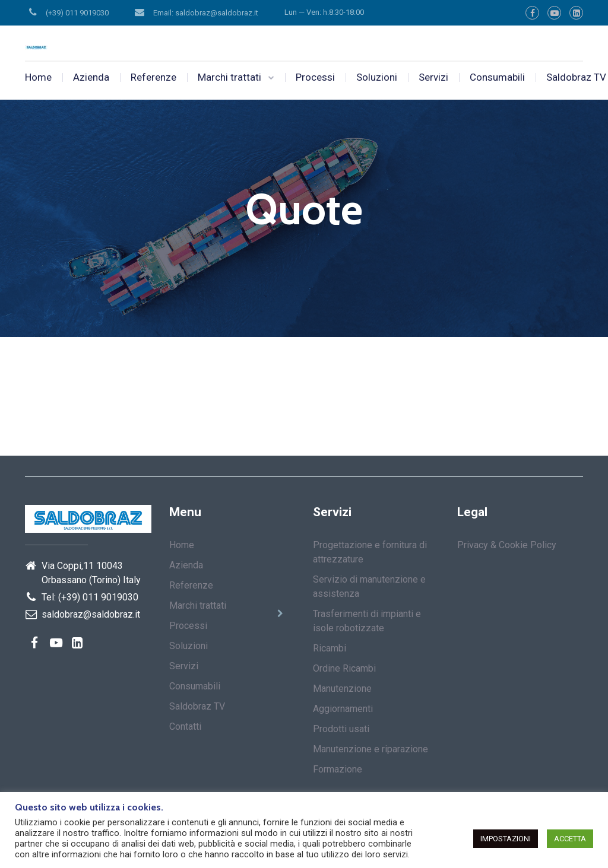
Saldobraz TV (197, 706)
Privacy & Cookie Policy (507, 545)
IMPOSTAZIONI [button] (506, 839)
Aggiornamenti (343, 709)
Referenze (153, 77)
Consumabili (497, 77)
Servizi (433, 77)
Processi (315, 77)
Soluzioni (377, 77)
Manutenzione (342, 689)
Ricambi (330, 648)
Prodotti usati (341, 729)
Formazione (338, 769)
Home (38, 77)
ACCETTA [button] (570, 839)
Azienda (91, 77)
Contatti (185, 726)
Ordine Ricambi (344, 668)
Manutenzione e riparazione (370, 749)
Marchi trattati (229, 77)
